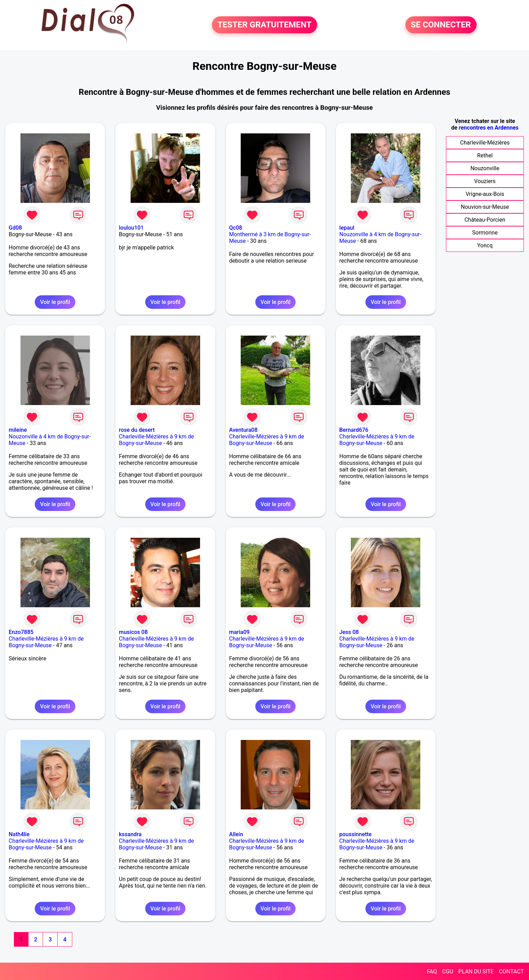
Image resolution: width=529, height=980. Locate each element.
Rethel (485, 155)
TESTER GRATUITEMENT (264, 25)
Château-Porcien (485, 220)
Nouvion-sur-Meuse (485, 207)
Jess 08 (349, 632)
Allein (236, 834)
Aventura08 (243, 430)
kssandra (130, 834)
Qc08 (236, 228)
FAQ (432, 971)
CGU (448, 971)
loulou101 (131, 228)
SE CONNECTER (441, 25)
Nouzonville (485, 168)
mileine (18, 430)
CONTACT (511, 971)
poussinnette (356, 834)
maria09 (239, 632)
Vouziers (485, 181)
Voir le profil (55, 302)
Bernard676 (354, 430)
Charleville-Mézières (485, 143)
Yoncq (485, 245)
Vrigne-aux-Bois (485, 194)
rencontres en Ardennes (489, 128)
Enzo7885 (21, 632)
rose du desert (137, 430)
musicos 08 (133, 632)
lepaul (347, 228)
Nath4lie (19, 834)
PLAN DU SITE (476, 971)
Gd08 (15, 228)
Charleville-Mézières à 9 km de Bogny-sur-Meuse (156, 440)
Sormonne (485, 233)
